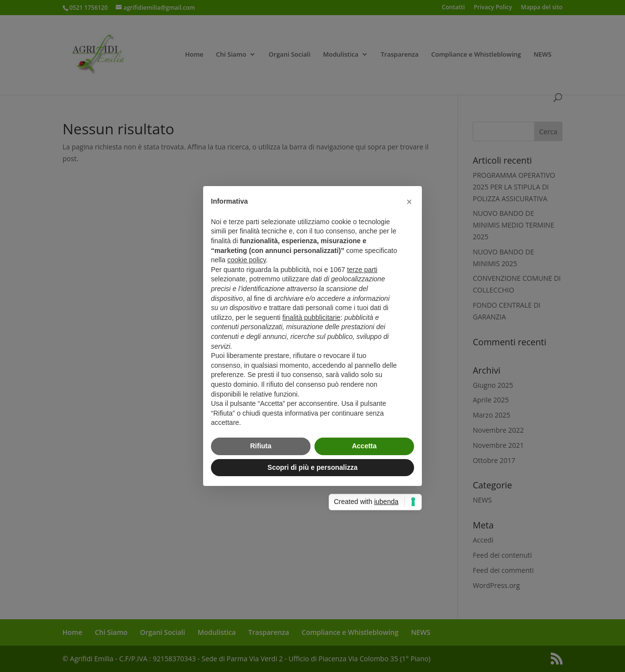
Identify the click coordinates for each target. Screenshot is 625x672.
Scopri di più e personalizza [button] (312, 467)
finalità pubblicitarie (311, 317)
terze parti (362, 270)
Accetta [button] (365, 446)
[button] (409, 202)
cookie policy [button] (246, 260)
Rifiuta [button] (261, 446)
